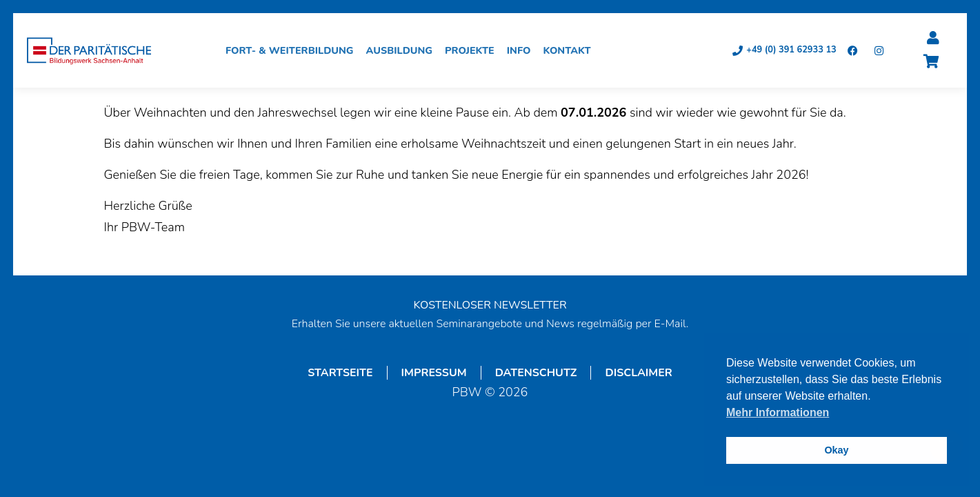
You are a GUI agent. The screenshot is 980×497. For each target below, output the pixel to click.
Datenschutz (536, 373)
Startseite (340, 373)
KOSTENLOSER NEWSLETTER (490, 306)
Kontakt (571, 51)
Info (522, 51)
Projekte (473, 51)
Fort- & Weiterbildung (293, 51)
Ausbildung (403, 51)
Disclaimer (638, 373)
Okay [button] (836, 450)
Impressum (434, 373)
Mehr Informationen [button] (778, 412)
